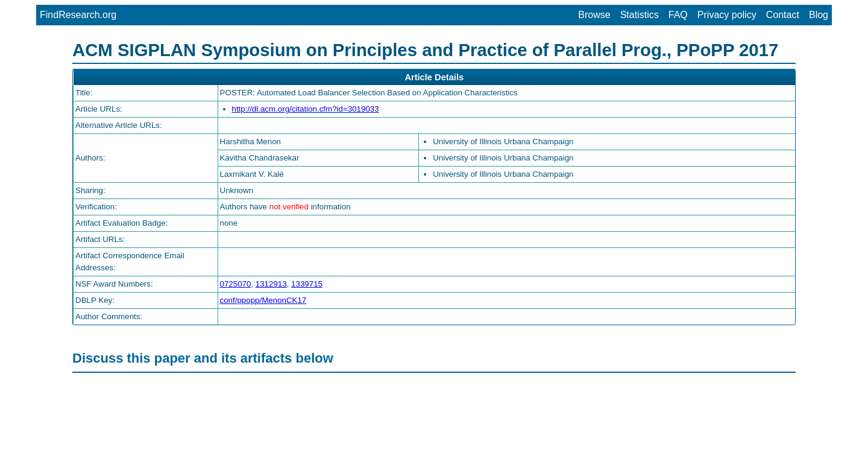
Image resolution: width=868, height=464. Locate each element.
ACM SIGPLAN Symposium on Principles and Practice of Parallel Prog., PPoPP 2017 (425, 50)
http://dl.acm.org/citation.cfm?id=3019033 (306, 109)
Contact (783, 15)
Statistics (640, 15)
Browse (594, 15)
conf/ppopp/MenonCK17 (263, 300)
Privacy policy (727, 15)
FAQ (678, 15)
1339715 (307, 284)
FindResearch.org (78, 15)
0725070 (236, 284)
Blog (819, 15)
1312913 (271, 284)
